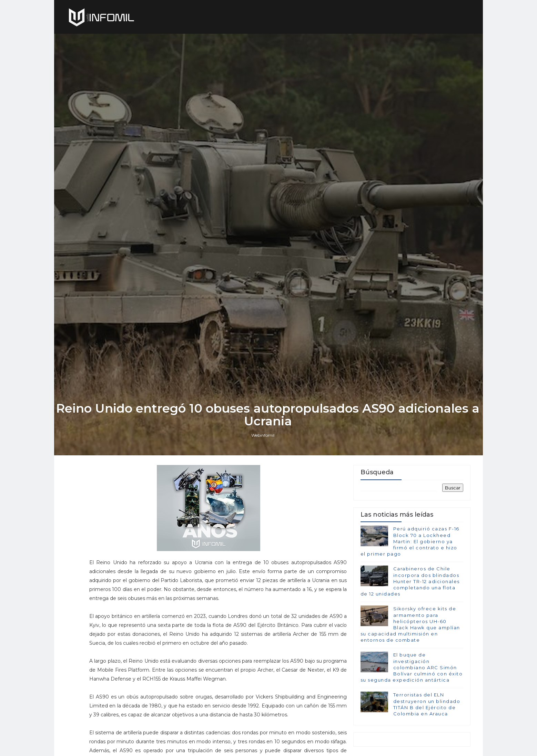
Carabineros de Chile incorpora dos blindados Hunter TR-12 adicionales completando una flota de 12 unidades (410, 614)
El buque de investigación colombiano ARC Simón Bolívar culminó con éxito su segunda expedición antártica (411, 700)
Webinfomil (264, 466)
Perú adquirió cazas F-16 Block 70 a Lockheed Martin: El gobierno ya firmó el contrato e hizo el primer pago (410, 574)
